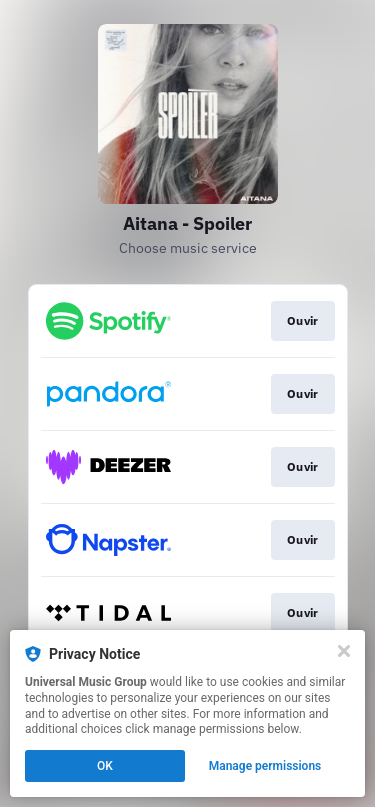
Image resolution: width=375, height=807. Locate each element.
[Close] (344, 651)
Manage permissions (265, 766)
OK (105, 766)
